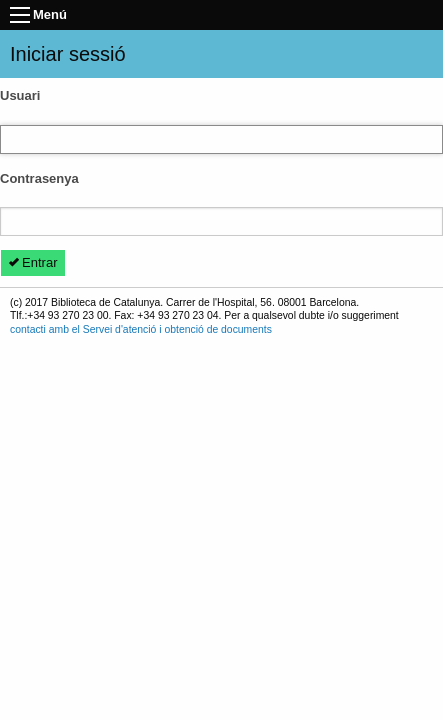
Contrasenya (39, 178)
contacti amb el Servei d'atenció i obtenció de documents (141, 329)
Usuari (20, 95)
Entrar (33, 262)
